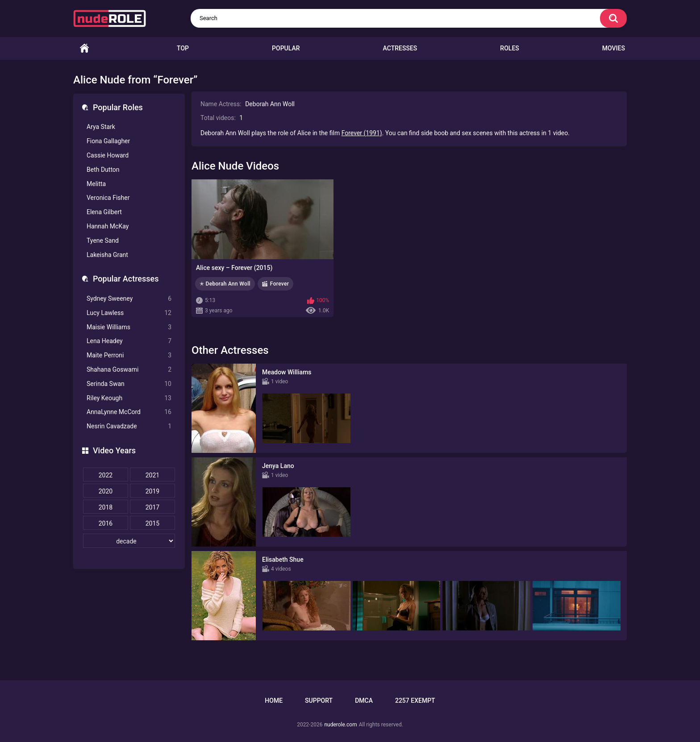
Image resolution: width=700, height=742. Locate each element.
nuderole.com (340, 725)
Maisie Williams (129, 327)
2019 (152, 491)
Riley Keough (129, 398)
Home (84, 48)
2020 (106, 491)
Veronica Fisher (108, 198)
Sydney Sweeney (129, 299)
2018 (106, 507)
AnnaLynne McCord (129, 412)
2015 (152, 523)
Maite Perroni (129, 355)
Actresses (400, 48)
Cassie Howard (108, 155)
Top (183, 48)
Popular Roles (118, 107)
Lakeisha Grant (107, 255)
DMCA (364, 701)
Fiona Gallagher (108, 141)
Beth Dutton (103, 170)
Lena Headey (129, 341)
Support (319, 701)
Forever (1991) (362, 133)
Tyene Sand (103, 240)
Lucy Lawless (129, 313)
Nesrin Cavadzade (129, 426)
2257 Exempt (415, 701)
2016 (106, 523)
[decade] (129, 541)
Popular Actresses (126, 279)
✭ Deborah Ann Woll (225, 284)
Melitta (96, 184)
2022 (106, 475)
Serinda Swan (129, 384)
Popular (286, 48)
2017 (152, 507)
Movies (614, 48)
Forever (279, 284)
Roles (509, 48)
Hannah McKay (108, 226)
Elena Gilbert (104, 212)
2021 (152, 475)
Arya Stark (101, 127)
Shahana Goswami (129, 370)
